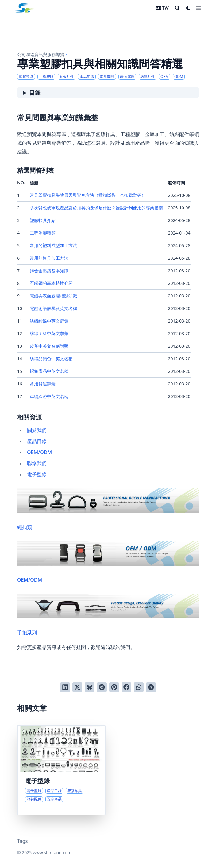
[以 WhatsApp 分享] (139, 687)
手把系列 (108, 615)
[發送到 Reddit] (102, 687)
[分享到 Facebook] (126, 687)
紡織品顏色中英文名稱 (51, 359)
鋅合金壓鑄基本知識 (49, 271)
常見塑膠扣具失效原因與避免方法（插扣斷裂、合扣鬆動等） (88, 195)
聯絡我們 (37, 463)
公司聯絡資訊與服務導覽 (41, 54)
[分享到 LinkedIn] (65, 687)
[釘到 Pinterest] (114, 687)
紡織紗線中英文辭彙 (49, 321)
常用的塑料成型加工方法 (53, 245)
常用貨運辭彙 (43, 384)
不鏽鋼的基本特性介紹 (51, 283)
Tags (23, 841)
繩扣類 (108, 509)
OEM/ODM (39, 452)
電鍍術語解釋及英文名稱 (53, 308)
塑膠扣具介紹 (43, 220)
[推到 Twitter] (77, 687)
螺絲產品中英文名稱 (49, 371)
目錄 (35, 93)
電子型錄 (37, 474)
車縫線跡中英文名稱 (49, 396)
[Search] (177, 8)
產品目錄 (37, 441)
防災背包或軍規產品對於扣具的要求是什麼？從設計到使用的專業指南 (96, 208)
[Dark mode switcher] (188, 8)
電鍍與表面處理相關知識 (53, 296)
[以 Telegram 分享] (151, 687)
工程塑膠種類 (43, 233)
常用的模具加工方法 (49, 258)
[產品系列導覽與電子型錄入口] (61, 770)
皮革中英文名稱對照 (49, 346)
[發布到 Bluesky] (90, 687)
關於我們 (37, 430)
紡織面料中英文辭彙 (49, 333)
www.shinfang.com (52, 853)
